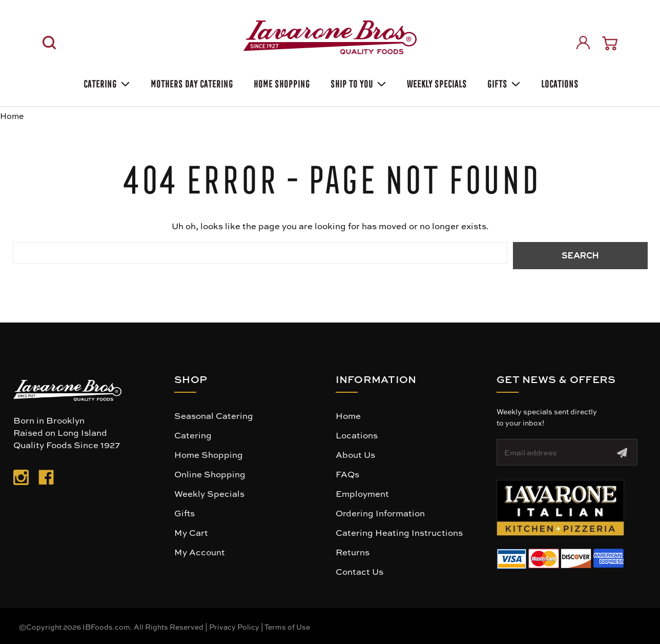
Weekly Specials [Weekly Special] (436, 82)
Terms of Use (287, 627)
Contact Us (359, 571)
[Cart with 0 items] (610, 43)
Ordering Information (380, 513)
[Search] (49, 43)
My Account (200, 552)
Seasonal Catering (214, 415)
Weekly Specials (209, 493)
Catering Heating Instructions (399, 532)
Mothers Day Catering (191, 82)
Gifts (503, 82)
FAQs (347, 474)
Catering (106, 82)
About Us (355, 454)
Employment (362, 493)
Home (348, 415)
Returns (353, 552)
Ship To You (357, 82)
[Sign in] (583, 43)
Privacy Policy (234, 627)
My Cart (191, 532)
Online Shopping (210, 474)
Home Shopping (281, 82)
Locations (559, 82)
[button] (560, 508)
